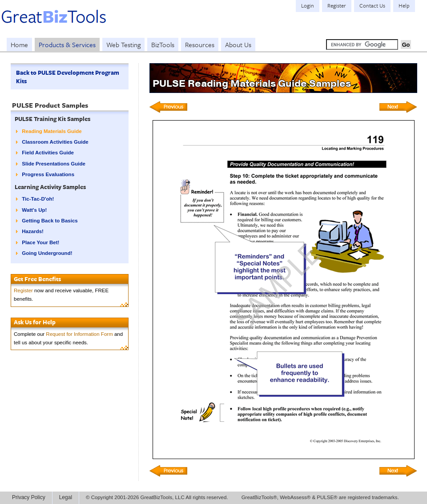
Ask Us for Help (35, 322)
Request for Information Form (79, 334)
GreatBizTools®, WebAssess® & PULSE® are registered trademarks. (320, 497)
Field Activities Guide (48, 153)
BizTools (163, 44)
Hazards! (33, 231)
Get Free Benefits (37, 279)
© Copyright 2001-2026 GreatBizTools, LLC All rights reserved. (157, 497)
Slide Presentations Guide (54, 164)
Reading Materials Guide (52, 131)
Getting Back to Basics (50, 221)
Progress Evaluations (48, 174)
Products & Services (67, 44)
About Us (238, 44)
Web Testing (123, 44)
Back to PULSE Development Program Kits (68, 77)
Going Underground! (47, 253)
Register (23, 290)
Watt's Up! (34, 210)
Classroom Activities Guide (55, 142)
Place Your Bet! (40, 242)
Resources (200, 44)
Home (19, 44)
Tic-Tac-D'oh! (38, 199)
